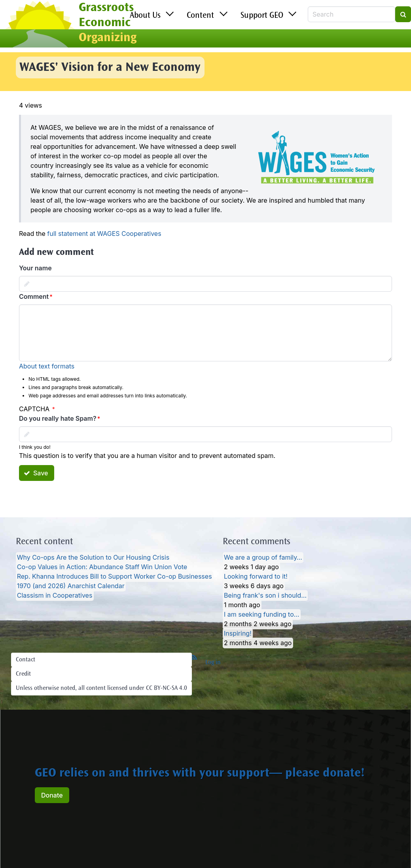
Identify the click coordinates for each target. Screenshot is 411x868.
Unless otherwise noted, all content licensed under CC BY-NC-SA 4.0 (101, 688)
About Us (145, 16)
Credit (23, 674)
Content (200, 16)
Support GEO (262, 16)
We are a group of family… (263, 558)
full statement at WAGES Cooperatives (104, 234)
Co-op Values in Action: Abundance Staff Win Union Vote (102, 567)
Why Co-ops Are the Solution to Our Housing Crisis (93, 558)
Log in (213, 663)
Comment (34, 296)
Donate (52, 795)
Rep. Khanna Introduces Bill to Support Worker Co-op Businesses (115, 577)
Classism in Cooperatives (55, 596)
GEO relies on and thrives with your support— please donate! (200, 774)
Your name (35, 268)
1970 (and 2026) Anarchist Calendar (71, 586)
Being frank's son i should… (265, 596)
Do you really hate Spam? (58, 418)
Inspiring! (238, 634)
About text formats (47, 366)
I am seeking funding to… (262, 615)
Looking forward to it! (256, 577)
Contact (26, 660)
